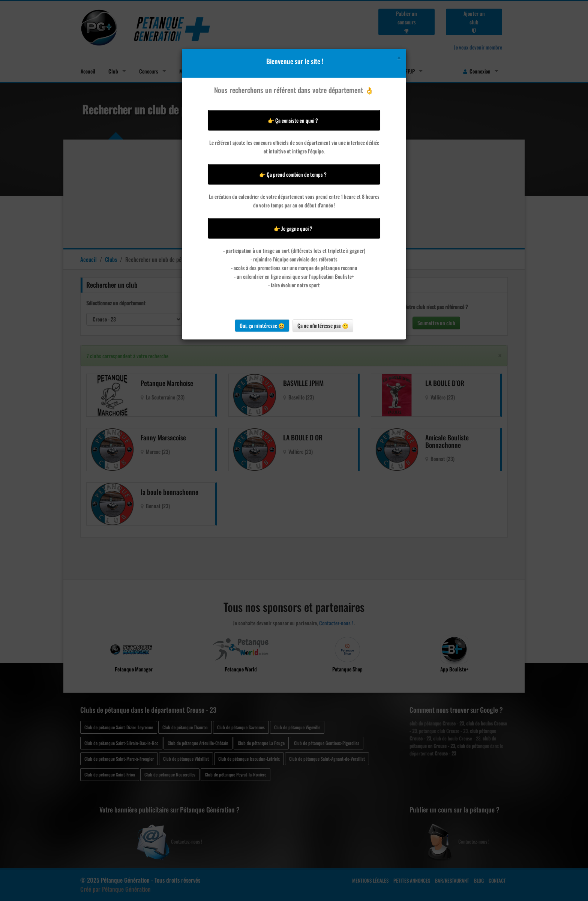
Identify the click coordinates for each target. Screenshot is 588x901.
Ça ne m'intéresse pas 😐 (323, 325)
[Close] (399, 58)
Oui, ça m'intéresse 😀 (262, 325)
